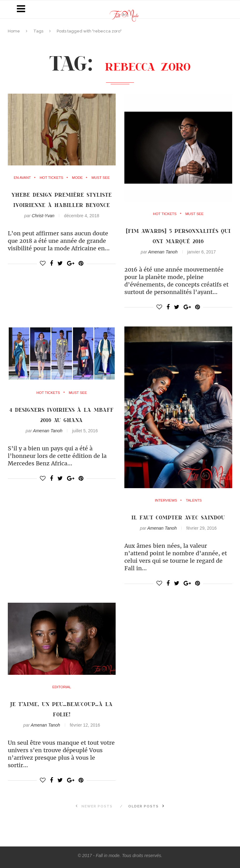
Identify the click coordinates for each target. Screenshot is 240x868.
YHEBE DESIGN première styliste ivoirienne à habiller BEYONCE (62, 205)
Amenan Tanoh (163, 252)
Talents (194, 501)
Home (14, 31)
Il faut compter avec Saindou (178, 517)
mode (78, 178)
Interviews (166, 501)
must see (102, 178)
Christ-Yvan (43, 226)
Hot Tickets (51, 178)
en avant (21, 178)
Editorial (62, 687)
